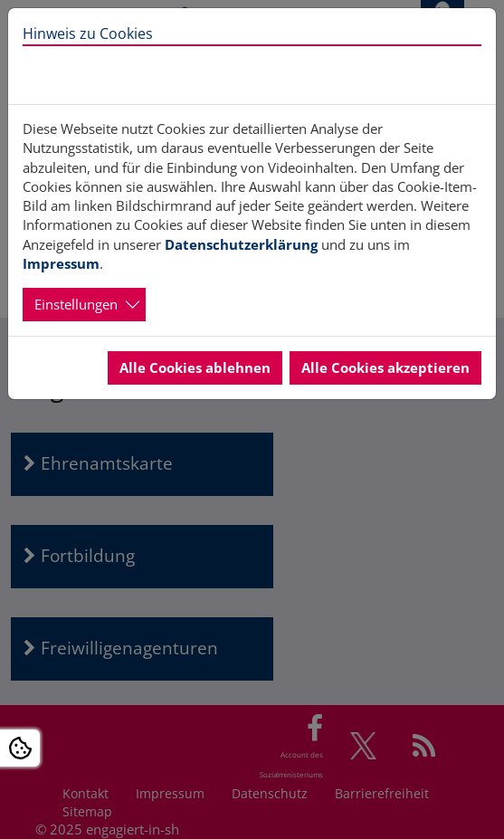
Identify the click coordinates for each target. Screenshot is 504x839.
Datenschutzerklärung (241, 244)
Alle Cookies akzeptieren (385, 367)
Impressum (61, 263)
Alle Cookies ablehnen (195, 367)
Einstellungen (76, 304)
